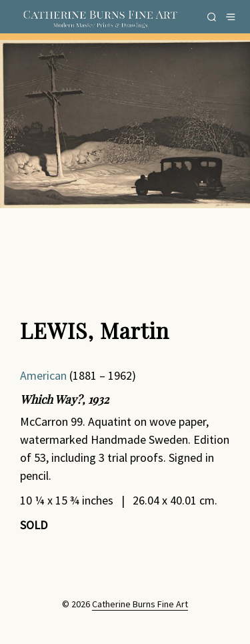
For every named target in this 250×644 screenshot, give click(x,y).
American (43, 375)
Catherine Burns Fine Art (140, 605)
